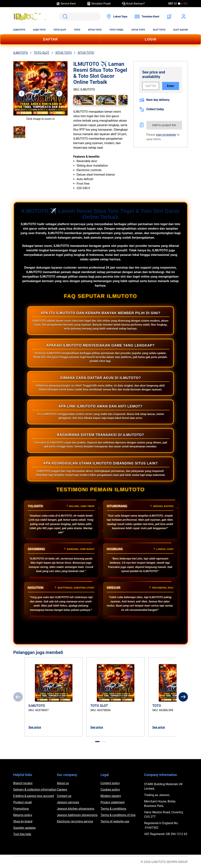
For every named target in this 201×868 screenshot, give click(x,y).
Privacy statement (113, 802)
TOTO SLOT (60, 30)
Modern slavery (111, 796)
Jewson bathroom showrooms (77, 815)
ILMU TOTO (39, 30)
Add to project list (164, 125)
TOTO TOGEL (117, 30)
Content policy (110, 783)
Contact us (64, 796)
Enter (171, 86)
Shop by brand (23, 821)
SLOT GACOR (180, 30)
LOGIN (151, 39)
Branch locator (23, 783)
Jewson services (68, 802)
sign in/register (166, 135)
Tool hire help (22, 834)
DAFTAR (50, 39)
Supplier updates (24, 828)
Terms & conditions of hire (118, 815)
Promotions (21, 809)
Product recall (23, 802)
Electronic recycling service (75, 821)
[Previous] (18, 697)
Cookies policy (110, 790)
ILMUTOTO (19, 30)
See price (35, 727)
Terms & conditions (113, 809)
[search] (80, 16)
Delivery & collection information (35, 790)
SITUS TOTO (95, 30)
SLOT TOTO (159, 30)
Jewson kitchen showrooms (76, 809)
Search (64, 16)
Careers (62, 790)
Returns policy (23, 815)
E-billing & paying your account (34, 796)
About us (63, 783)
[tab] (97, 742)
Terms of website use (115, 821)
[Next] (183, 697)
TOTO (77, 30)
